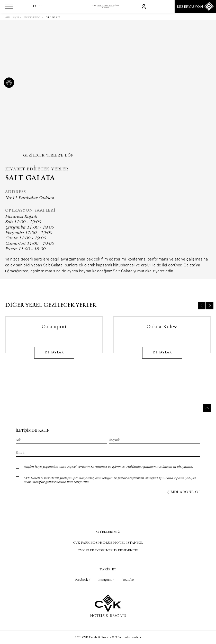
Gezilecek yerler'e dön (48, 155)
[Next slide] (210, 313)
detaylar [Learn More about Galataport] (54, 360)
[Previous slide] (202, 313)
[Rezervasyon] (195, 6)
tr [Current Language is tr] (37, 6)
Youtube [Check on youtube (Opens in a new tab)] (128, 580)
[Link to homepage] (108, 7)
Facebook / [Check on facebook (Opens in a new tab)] (83, 580)
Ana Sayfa (12, 17)
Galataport (54, 334)
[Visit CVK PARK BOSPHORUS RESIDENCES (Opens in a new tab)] (108, 550)
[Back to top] (207, 408)
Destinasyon (32, 17)
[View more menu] (9, 7)
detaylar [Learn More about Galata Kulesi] (162, 360)
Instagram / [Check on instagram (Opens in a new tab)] (107, 580)
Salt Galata (53, 17)
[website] (8, 83)
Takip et (108, 569)
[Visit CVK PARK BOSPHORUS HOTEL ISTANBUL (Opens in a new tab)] (108, 542)
